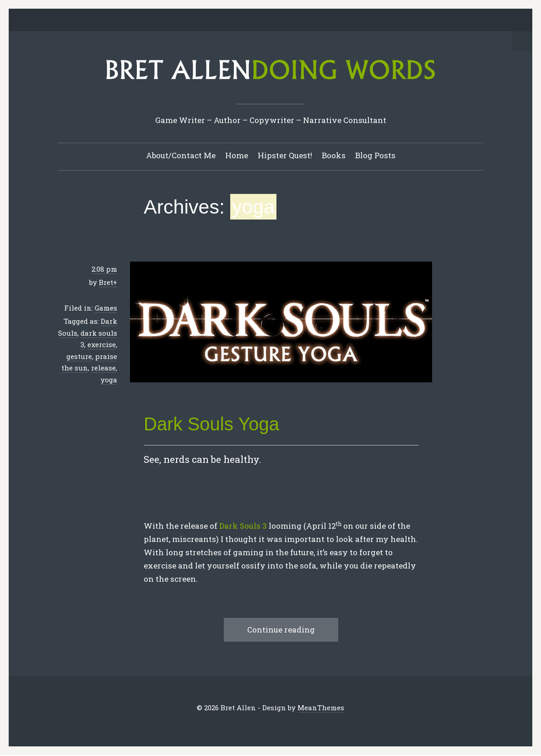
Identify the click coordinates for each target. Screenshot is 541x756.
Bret (106, 283)
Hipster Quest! (285, 156)
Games (106, 308)
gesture (79, 357)
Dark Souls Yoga (211, 424)
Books (334, 156)
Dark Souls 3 (243, 526)
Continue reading (281, 630)
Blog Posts (375, 156)
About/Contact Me (181, 156)
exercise (102, 345)
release (103, 368)
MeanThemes (321, 708)
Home (237, 156)
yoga (109, 380)
